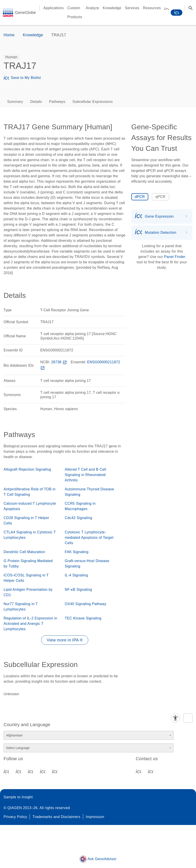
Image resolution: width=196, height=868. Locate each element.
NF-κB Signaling (78, 590)
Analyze (93, 8)
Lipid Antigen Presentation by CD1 (28, 592)
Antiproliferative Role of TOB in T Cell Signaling (30, 492)
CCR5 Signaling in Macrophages (80, 506)
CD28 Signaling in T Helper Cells (26, 521)
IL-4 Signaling (76, 575)
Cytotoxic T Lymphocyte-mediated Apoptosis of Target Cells (89, 538)
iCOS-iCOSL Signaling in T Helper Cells (26, 578)
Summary (15, 102)
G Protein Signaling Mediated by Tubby (28, 564)
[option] (11, 57)
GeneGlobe (25, 13)
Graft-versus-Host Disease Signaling (87, 564)
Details (36, 102)
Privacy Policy (15, 817)
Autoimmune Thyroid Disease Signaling (89, 492)
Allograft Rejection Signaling (27, 469)
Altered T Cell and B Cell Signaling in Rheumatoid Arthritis (85, 475)
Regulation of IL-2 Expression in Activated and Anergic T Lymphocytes (30, 624)
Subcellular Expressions (93, 102)
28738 (59, 362)
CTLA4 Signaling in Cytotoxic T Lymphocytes (30, 535)
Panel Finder (175, 257)
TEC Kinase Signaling (83, 618)
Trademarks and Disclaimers (56, 817)
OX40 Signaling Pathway (86, 604)
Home (9, 35)
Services (132, 8)
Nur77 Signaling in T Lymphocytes (21, 607)
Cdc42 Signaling (79, 518)
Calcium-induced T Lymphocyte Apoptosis (30, 506)
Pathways (57, 102)
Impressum (95, 817)
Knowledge (112, 8)
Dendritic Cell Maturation (24, 552)
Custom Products (75, 12)
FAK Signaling (77, 552)
